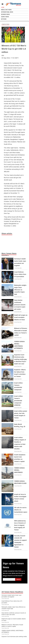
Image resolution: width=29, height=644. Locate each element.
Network (4, 19)
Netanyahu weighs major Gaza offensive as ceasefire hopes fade (20, 290)
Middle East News (6, 10)
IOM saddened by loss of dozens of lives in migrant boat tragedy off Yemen (20, 525)
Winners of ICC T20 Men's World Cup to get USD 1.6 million (14, 49)
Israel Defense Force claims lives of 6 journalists (20, 274)
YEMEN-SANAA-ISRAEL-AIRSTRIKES (20, 470)
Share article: (7, 234)
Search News (5, 17)
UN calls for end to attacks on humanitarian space (21, 510)
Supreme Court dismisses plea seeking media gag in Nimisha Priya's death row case (20, 359)
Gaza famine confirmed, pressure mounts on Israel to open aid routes (20, 305)
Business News (5, 14)
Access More (5, 255)
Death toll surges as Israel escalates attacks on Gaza (21, 317)
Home (3, 7)
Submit (18, 579)
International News (7, 12)
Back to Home (5, 24)
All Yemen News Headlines (12, 592)
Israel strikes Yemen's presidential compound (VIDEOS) (18, 401)
